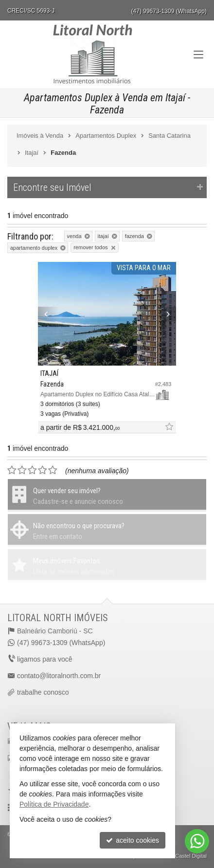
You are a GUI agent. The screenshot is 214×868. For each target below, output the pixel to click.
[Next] (166, 314)
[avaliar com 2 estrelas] (22, 470)
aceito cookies (133, 840)
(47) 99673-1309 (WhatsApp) (169, 11)
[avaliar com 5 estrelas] (53, 470)
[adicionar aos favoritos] (169, 427)
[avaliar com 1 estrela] (12, 470)
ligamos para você (45, 659)
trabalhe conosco (43, 692)
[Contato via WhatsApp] (197, 841)
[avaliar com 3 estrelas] (32, 470)
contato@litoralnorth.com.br (59, 676)
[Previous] (48, 314)
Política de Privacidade (54, 804)
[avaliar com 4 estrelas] (43, 470)
